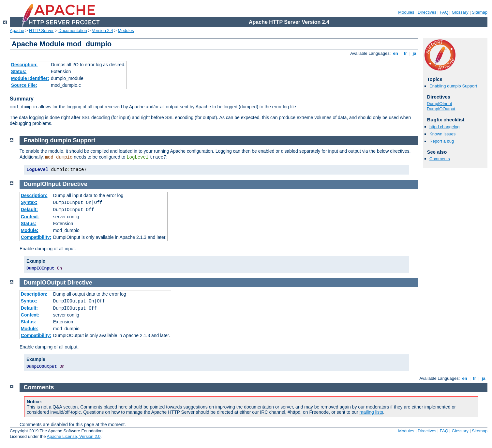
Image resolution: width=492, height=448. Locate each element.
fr (405, 53)
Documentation (73, 31)
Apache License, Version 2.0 (74, 436)
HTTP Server (41, 31)
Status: (19, 71)
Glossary (460, 12)
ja (414, 53)
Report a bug (442, 141)
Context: (30, 217)
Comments (440, 159)
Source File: (24, 85)
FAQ (444, 12)
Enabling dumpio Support (453, 86)
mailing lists (371, 412)
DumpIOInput (439, 104)
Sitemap (480, 12)
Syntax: (29, 202)
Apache (17, 31)
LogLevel (137, 157)
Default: (29, 209)
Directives (427, 12)
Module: (30, 230)
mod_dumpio (59, 157)
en (395, 53)
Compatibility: (36, 237)
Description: (24, 65)
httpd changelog (445, 127)
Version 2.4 (103, 31)
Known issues (442, 134)
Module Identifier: (30, 78)
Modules (406, 12)
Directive (75, 184)
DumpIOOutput (441, 109)
